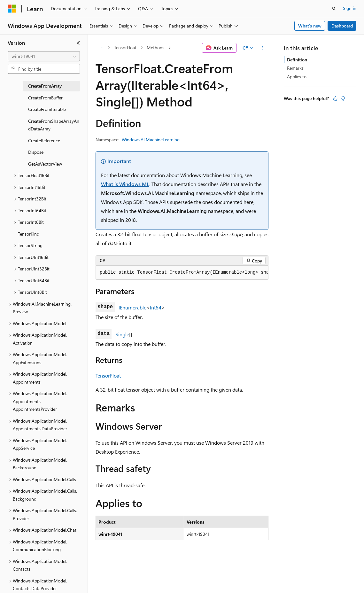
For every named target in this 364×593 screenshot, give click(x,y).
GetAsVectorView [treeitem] (45, 164)
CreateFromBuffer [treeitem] (45, 98)
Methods (155, 47)
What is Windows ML (125, 184)
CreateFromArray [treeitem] (45, 86)
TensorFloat (125, 47)
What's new (310, 26)
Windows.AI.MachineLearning (151, 140)
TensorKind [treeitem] (29, 234)
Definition (297, 60)
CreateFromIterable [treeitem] (47, 109)
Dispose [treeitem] (36, 152)
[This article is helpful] (335, 98)
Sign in (350, 8)
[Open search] (334, 9)
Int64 (156, 307)
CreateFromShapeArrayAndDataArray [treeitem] (54, 125)
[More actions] (263, 48)
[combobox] (44, 56)
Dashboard (342, 26)
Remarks (295, 68)
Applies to (297, 77)
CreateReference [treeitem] (44, 140)
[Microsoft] (12, 9)
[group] (182, 273)
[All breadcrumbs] (101, 48)
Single (122, 334)
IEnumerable (132, 307)
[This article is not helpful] (343, 98)
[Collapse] (78, 43)
